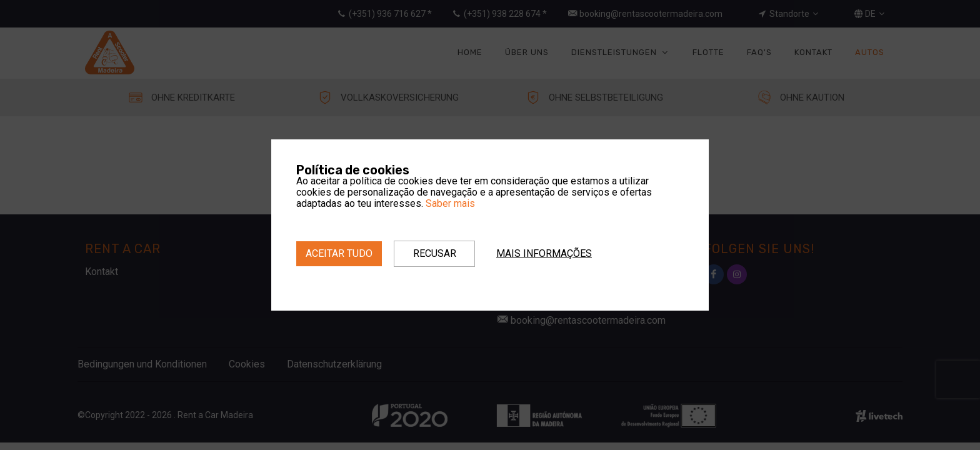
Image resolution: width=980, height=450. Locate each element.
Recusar (435, 253)
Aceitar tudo (339, 253)
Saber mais (450, 203)
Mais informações (544, 253)
